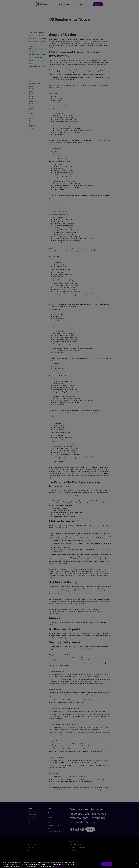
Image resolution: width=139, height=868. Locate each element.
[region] (69, 864)
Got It (106, 864)
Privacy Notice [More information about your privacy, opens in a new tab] (60, 866)
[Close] (136, 864)
